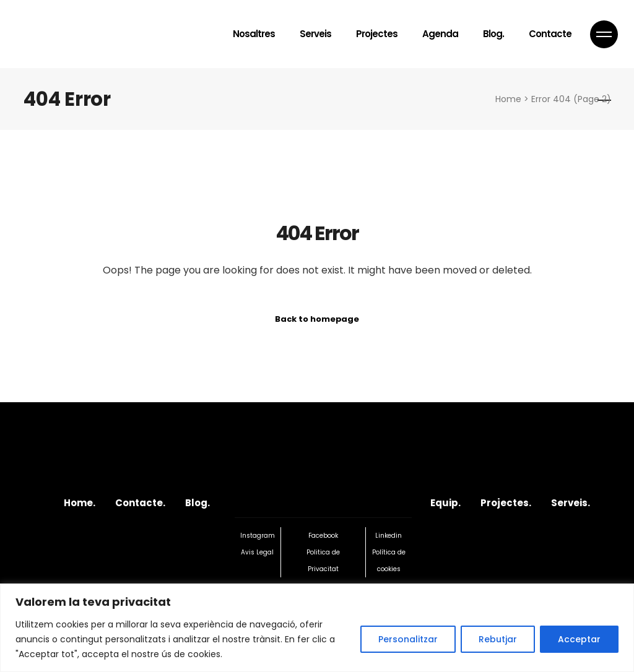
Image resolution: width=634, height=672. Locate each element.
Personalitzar (408, 639)
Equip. (445, 503)
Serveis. (571, 503)
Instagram (258, 536)
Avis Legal (257, 552)
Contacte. (140, 503)
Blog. (198, 503)
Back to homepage (317, 319)
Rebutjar (498, 639)
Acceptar (579, 639)
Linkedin (389, 536)
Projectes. (506, 503)
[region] (317, 628)
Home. (80, 503)
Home (508, 99)
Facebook (323, 536)
